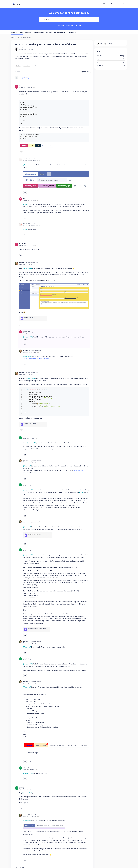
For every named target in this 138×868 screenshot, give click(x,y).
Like (19, 65)
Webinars (72, 32)
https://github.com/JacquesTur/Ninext (36, 359)
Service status (39, 32)
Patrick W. (26, 437)
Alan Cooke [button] (28, 268)
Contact (114, 4)
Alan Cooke (23, 48)
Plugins (49, 32)
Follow (28, 65)
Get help (28, 32)
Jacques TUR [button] (28, 793)
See (76, 471)
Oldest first (86, 71)
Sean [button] (36, 473)
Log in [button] (122, 4)
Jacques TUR (23, 262)
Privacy (105, 4)
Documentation (59, 32)
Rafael (25, 159)
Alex (21, 86)
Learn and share (17, 32)
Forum (22, 4)
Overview (14, 37)
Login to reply (25, 78)
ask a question (76, 25)
